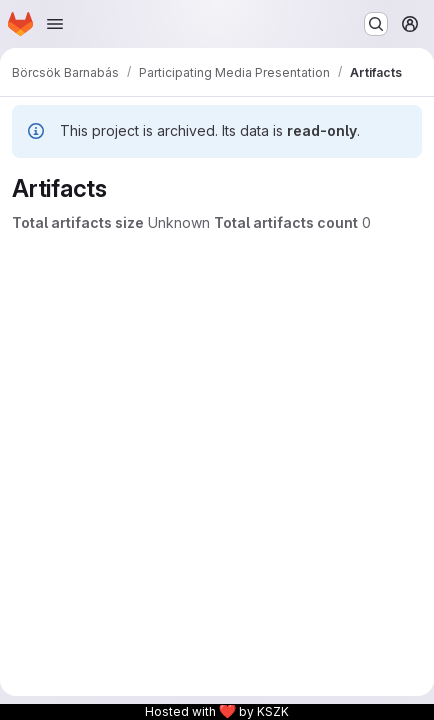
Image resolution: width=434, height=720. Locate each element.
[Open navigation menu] (55, 24)
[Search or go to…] (376, 24)
